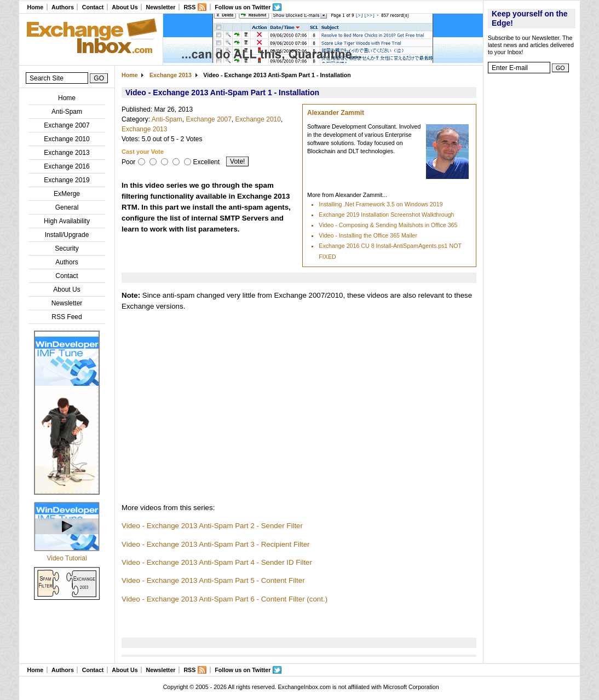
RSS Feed (67, 317)
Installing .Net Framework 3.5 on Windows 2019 (381, 204)
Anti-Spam (67, 112)
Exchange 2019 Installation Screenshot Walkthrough (386, 215)
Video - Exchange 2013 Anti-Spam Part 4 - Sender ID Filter (217, 562)
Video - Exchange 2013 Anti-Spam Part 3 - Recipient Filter (216, 544)
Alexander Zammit (336, 113)
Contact (93, 7)
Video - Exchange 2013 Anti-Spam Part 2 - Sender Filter (212, 526)
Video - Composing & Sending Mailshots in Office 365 (388, 225)
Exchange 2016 (67, 166)
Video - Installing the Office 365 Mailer (368, 235)
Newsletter (161, 7)
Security (67, 248)
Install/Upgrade (67, 235)
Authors (63, 7)
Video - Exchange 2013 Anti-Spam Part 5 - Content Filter (213, 580)
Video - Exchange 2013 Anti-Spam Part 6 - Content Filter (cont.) (224, 599)
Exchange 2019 (67, 180)
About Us (125, 7)
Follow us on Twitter (243, 7)
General (67, 207)
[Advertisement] (532, 244)
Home (35, 7)
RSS (189, 7)
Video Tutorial (67, 558)
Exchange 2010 (67, 139)
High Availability (67, 221)
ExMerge (67, 194)
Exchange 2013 (67, 153)
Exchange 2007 (67, 125)
